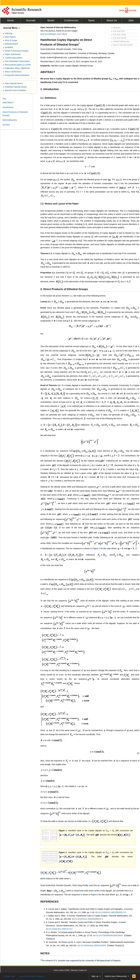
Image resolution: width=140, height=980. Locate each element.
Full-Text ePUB (119, 38)
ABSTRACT (48, 72)
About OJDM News (12, 72)
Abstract (116, 28)
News (91, 20)
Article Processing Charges (16, 51)
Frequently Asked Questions (16, 75)
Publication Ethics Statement (16, 68)
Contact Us (82, 970)
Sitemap (74, 970)
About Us (112, 20)
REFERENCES (49, 902)
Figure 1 (96, 548)
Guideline (8, 47)
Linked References (120, 41)
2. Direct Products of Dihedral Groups (64, 289)
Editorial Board (10, 44)
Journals (31, 20)
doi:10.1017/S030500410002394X (108, 935)
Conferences (71, 20)
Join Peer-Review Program (32, 976)
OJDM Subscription (13, 58)
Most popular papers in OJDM (17, 65)
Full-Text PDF (118, 31)
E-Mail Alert (10, 976)
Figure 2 (63, 852)
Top (4, 98)
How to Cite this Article (122, 45)
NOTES (45, 953)
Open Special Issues (13, 83)
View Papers (9, 37)
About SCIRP (64, 970)
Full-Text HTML (119, 35)
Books (51, 20)
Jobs (131, 20)
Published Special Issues (15, 87)
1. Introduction (50, 89)
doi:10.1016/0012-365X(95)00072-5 (111, 912)
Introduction (8, 107)
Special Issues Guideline (15, 90)
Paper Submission (12, 54)
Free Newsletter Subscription (16, 61)
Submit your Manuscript (116, 976)
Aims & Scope (10, 40)
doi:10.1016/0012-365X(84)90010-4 (87, 919)
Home (10, 20)
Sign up (95, 976)
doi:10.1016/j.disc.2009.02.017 (59, 929)
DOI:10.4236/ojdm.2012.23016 (54, 34)
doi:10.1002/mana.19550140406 (92, 945)
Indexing (8, 33)
